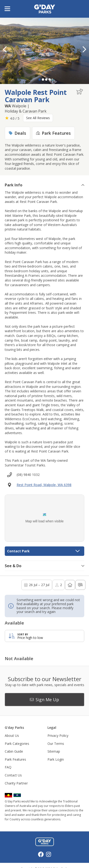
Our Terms (56, 744)
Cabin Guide (14, 751)
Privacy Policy (58, 736)
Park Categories (17, 744)
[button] (84, 49)
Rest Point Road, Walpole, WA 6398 (44, 485)
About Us (12, 736)
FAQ (8, 767)
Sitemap (54, 751)
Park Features (15, 759)
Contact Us (13, 775)
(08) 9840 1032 (28, 475)
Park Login (56, 759)
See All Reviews (38, 118)
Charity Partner (16, 783)
